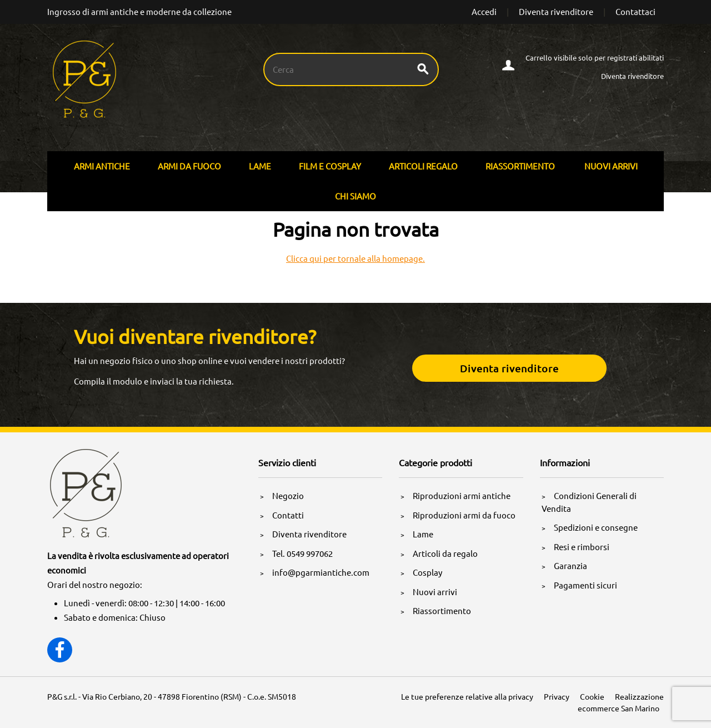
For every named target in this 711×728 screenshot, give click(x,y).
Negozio (288, 495)
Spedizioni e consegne (596, 527)
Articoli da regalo (445, 553)
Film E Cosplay (330, 166)
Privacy (557, 696)
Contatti (288, 515)
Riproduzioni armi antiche (462, 495)
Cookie (592, 696)
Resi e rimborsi (582, 547)
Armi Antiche (102, 166)
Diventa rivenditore (556, 11)
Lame (260, 166)
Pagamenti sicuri (585, 585)
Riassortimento (520, 166)
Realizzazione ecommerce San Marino (621, 702)
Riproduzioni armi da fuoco (464, 515)
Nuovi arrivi (611, 166)
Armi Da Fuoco (189, 166)
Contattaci (635, 11)
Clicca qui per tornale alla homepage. (355, 258)
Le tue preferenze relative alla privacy (467, 696)
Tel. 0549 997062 (302, 553)
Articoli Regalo (423, 166)
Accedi (484, 11)
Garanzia (570, 565)
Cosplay (427, 572)
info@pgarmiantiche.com (321, 572)
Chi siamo (355, 196)
